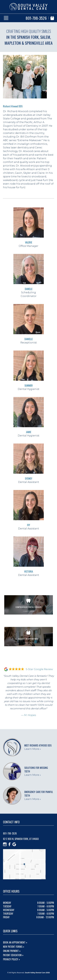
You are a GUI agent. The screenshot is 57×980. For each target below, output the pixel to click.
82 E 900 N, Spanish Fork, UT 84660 (21, 839)
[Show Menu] (6, 18)
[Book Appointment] (52, 18)
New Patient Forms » (14, 947)
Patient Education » (13, 955)
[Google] (14, 844)
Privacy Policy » (11, 959)
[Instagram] (5, 844)
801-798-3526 (36, 18)
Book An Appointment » (15, 942)
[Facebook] (10, 844)
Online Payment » (12, 951)
